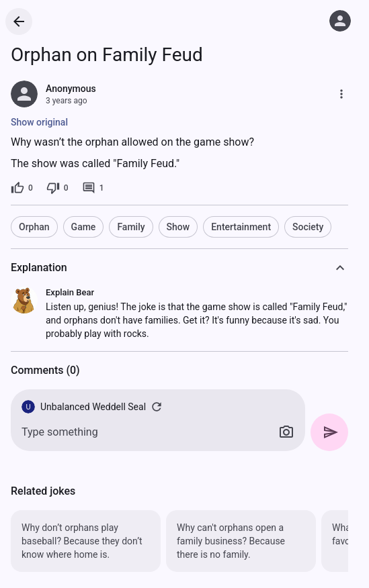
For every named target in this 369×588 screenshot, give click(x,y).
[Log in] (340, 21)
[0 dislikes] (57, 188)
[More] (341, 94)
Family (131, 227)
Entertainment (241, 227)
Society (308, 227)
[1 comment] (93, 188)
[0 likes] (22, 188)
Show (178, 227)
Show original (39, 122)
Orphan (34, 227)
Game (84, 227)
